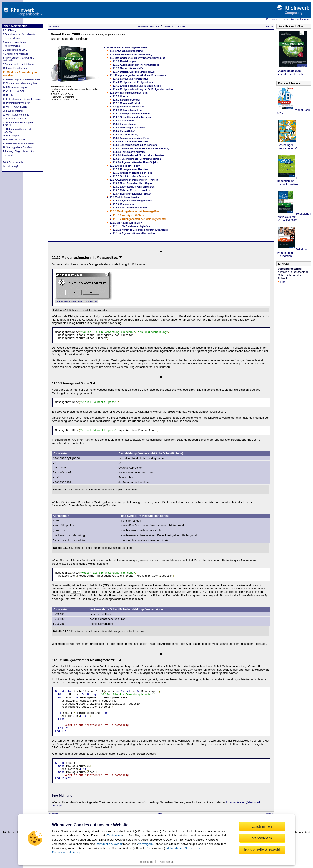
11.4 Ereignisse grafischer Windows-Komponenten (139, 75)
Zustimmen (114, 835)
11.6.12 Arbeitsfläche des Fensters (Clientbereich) (141, 148)
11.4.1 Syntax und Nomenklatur (131, 79)
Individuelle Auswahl (262, 850)
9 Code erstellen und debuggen (20, 64)
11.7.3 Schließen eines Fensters (131, 176)
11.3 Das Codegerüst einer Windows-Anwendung (138, 58)
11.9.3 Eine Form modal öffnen (130, 208)
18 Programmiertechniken (17, 103)
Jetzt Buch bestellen (13, 162)
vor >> (270, 27)
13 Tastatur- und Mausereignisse (20, 83)
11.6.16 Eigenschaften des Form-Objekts (136, 162)
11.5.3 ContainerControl (126, 103)
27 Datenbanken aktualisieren (19, 143)
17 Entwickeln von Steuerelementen (22, 99)
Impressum (146, 862)
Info (281, 282)
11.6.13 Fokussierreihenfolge (129, 152)
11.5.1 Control (121, 96)
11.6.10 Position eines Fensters (131, 141)
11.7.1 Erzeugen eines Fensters (131, 169)
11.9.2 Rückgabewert (125, 204)
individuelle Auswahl (109, 844)
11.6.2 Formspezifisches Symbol (131, 114)
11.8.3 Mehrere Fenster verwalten (132, 190)
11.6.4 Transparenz (123, 121)
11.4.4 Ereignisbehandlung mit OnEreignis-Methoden (143, 89)
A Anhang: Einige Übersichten (19, 151)
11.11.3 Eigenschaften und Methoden (134, 233)
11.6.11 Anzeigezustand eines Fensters (135, 145)
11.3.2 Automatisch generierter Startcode (136, 65)
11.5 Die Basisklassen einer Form (129, 93)
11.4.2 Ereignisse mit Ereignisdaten (133, 82)
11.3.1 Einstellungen (124, 61)
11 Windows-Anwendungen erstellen (127, 47)
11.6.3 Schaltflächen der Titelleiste (132, 117)
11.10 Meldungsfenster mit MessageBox (134, 211)
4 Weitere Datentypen (14, 42)
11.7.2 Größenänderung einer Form (133, 173)
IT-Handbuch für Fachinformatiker (288, 181)
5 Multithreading (11, 46)
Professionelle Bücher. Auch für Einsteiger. (289, 19)
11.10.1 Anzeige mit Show (129, 215)
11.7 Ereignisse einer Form (125, 166)
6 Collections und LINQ (15, 50)
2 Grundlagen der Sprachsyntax (20, 34)
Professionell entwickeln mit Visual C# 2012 (294, 217)
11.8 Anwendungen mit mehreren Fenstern (134, 180)
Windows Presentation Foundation (292, 253)
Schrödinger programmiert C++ (289, 147)
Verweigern (145, 844)
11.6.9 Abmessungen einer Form (131, 138)
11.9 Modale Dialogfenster (125, 197)
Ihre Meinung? (10, 166)
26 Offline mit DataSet (14, 139)
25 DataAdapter (11, 136)
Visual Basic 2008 (65, 34)
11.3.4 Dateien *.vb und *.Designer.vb (134, 72)
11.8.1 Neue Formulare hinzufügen (132, 183)
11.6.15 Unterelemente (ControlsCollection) (137, 159)
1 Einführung (10, 30)
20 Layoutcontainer (13, 111)
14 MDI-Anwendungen (15, 87)
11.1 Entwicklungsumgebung (126, 51)
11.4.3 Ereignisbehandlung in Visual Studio (137, 86)
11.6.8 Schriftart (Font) (126, 134)
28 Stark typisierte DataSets (18, 147)
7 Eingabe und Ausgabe (16, 54)
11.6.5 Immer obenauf (125, 124)
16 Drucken (9, 95)
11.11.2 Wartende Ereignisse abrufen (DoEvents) (140, 230)
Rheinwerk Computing (148, 27)
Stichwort (8, 155)
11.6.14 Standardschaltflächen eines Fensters (139, 155)
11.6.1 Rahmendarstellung (128, 110)
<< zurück (54, 27)
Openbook (168, 27)
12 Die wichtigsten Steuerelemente (21, 79)
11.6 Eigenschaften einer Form (127, 107)
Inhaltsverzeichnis (15, 26)
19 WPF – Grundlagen (15, 107)
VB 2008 (180, 27)
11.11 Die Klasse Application (126, 223)
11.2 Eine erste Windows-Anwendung (131, 54)
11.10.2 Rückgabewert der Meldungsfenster (140, 219)
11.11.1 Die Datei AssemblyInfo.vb (132, 226)
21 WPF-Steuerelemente (16, 115)
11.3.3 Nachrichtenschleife (128, 68)
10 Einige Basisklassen (15, 68)
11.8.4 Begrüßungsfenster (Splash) (133, 194)
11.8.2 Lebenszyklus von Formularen (134, 187)
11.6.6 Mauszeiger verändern (129, 128)
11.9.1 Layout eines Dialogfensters (132, 201)
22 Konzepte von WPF (15, 119)
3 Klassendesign (12, 38)
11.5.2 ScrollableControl (126, 100)
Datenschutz (166, 862)
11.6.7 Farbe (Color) (124, 131)
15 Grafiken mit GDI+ (14, 91)
